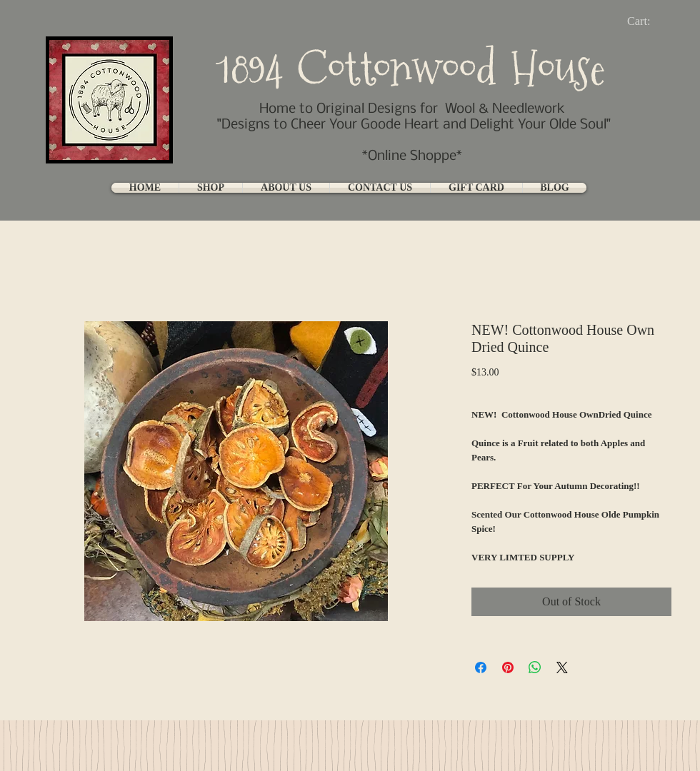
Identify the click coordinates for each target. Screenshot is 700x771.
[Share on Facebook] (481, 667)
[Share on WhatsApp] (535, 667)
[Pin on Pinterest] (508, 667)
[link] (650, 21)
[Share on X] (562, 667)
